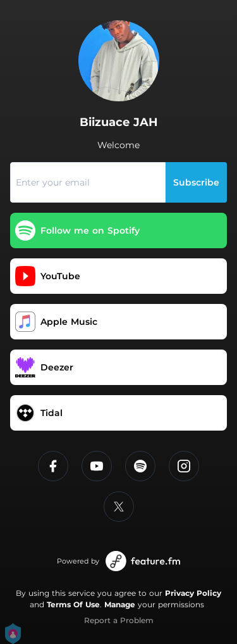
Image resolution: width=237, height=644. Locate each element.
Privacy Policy (193, 593)
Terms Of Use (73, 604)
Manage (120, 604)
